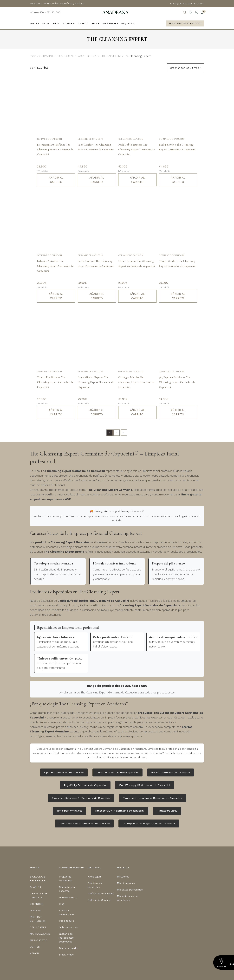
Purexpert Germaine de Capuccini (117, 772)
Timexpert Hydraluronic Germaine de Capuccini (153, 798)
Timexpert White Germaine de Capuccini (84, 823)
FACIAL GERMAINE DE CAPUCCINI (99, 56)
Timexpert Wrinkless (69, 811)
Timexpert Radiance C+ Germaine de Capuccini (81, 798)
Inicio (33, 56)
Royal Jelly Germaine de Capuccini (85, 785)
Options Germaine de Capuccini (64, 772)
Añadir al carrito (56, 180)
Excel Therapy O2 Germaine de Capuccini (145, 785)
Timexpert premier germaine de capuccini (149, 823)
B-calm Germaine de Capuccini (171, 772)
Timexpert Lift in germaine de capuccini (120, 811)
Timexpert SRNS (167, 811)
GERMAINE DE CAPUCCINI (56, 56)
